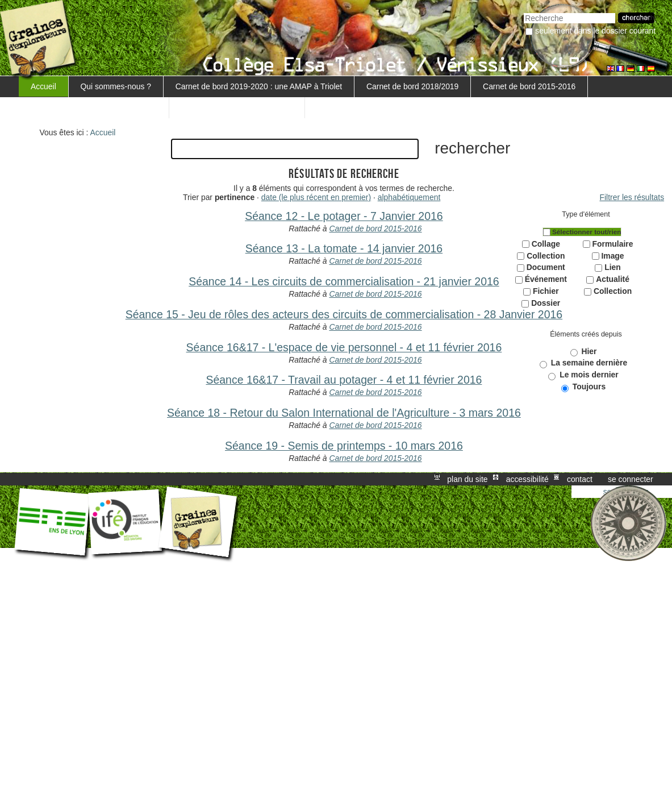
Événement (546, 279)
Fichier (546, 291)
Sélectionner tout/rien (587, 232)
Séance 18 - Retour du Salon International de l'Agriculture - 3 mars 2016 (344, 413)
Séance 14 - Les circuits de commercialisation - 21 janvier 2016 (344, 281)
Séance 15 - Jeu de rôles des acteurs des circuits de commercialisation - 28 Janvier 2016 (344, 314)
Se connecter (631, 479)
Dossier (546, 303)
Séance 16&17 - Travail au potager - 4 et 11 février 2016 (344, 380)
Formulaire (613, 244)
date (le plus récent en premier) (316, 197)
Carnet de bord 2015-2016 (529, 86)
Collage (546, 244)
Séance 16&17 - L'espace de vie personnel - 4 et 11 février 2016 (344, 347)
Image (612, 256)
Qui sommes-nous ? (116, 86)
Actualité (613, 279)
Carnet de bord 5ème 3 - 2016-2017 (94, 107)
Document (546, 267)
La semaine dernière (589, 363)
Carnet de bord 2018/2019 (412, 86)
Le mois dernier (589, 375)
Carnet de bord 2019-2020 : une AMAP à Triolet (259, 86)
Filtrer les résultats (632, 197)
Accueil (43, 86)
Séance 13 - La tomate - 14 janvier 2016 (344, 248)
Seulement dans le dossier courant (595, 31)
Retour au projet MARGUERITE (237, 107)
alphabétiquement (409, 197)
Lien (613, 267)
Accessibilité (527, 479)
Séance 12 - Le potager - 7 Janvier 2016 (344, 216)
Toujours (589, 387)
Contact (580, 479)
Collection (546, 256)
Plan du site (467, 479)
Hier (589, 351)
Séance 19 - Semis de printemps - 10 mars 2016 (344, 446)
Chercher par (523, 12)
